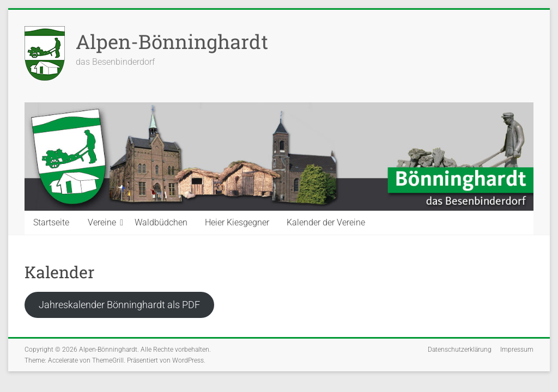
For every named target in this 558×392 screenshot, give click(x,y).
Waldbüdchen (161, 222)
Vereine (102, 222)
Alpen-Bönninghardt (172, 41)
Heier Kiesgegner (237, 222)
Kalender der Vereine (326, 222)
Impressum (517, 350)
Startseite (51, 222)
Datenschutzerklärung (460, 350)
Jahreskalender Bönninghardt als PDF (119, 305)
